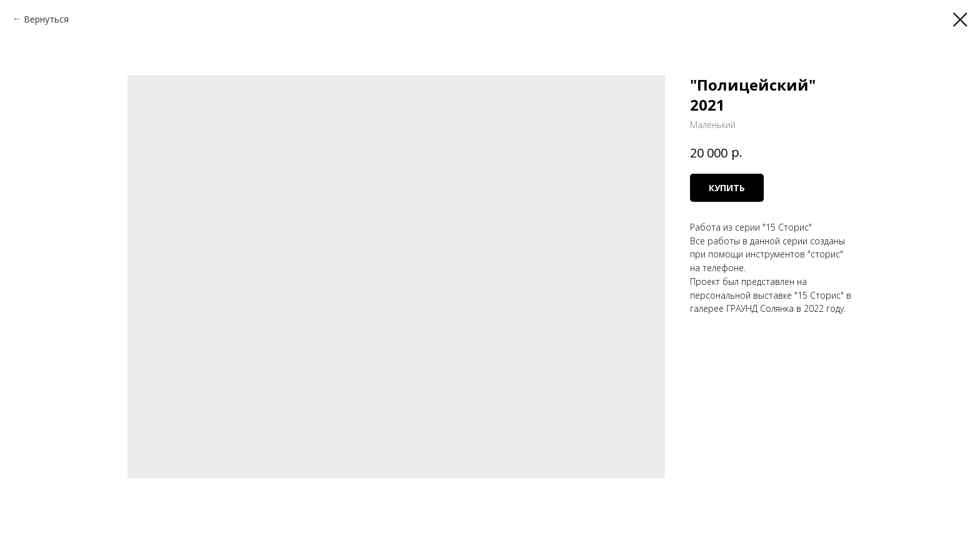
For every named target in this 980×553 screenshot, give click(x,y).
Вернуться (46, 19)
